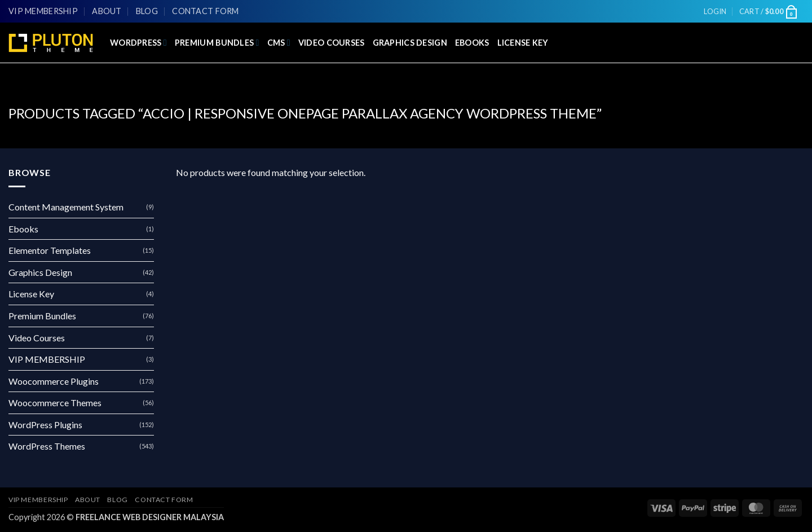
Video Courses (332, 43)
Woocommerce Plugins (54, 381)
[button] (715, 11)
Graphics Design (410, 43)
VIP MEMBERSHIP (43, 11)
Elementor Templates (50, 250)
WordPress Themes (47, 446)
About (107, 11)
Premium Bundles (217, 43)
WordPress (138, 43)
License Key (523, 43)
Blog (147, 11)
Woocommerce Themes (55, 403)
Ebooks (472, 43)
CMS (279, 43)
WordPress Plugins (45, 425)
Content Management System (66, 207)
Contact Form (205, 11)
